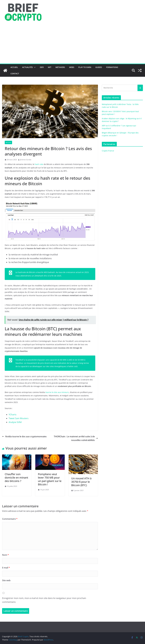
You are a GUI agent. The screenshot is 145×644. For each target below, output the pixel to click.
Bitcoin (8, 142)
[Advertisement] (72, 44)
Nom (5, 555)
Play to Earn (85, 67)
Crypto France (108, 151)
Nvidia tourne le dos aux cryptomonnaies (24, 436)
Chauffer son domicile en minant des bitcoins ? (16, 478)
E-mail (6, 568)
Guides (99, 67)
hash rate (39, 164)
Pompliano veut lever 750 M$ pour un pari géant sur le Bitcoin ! (50, 479)
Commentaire (10, 519)
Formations (112, 67)
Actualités (27, 67)
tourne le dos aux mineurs (57, 392)
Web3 (72, 67)
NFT (50, 67)
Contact (15, 74)
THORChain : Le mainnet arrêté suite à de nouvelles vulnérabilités (76, 438)
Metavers (60, 67)
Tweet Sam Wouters (19, 418)
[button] (34, 67)
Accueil (14, 67)
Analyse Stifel (15, 422)
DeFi (42, 67)
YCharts (13, 415)
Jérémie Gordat (26, 160)
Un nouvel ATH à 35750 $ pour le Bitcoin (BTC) (81, 482)
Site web (6, 580)
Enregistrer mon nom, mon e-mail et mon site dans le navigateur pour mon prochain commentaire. (44, 600)
